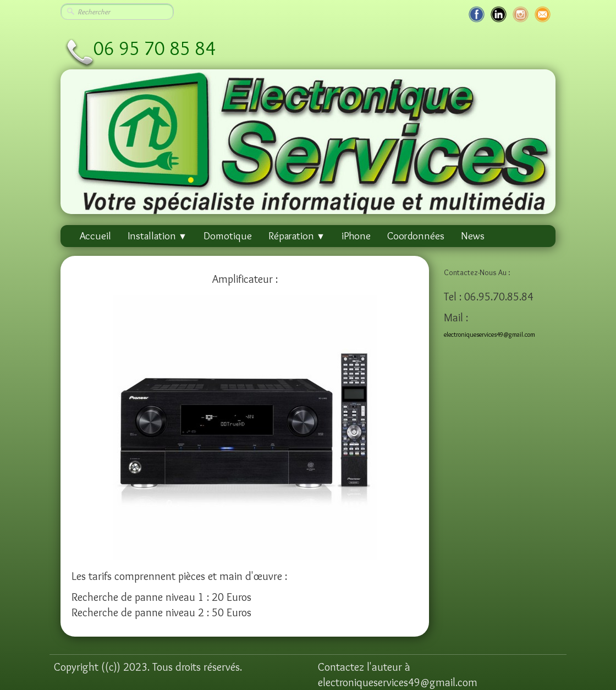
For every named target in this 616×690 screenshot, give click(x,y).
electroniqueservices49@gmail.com (490, 334)
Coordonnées (416, 236)
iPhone (356, 236)
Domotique (228, 236)
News (473, 236)
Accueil (95, 236)
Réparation (297, 236)
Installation (157, 236)
